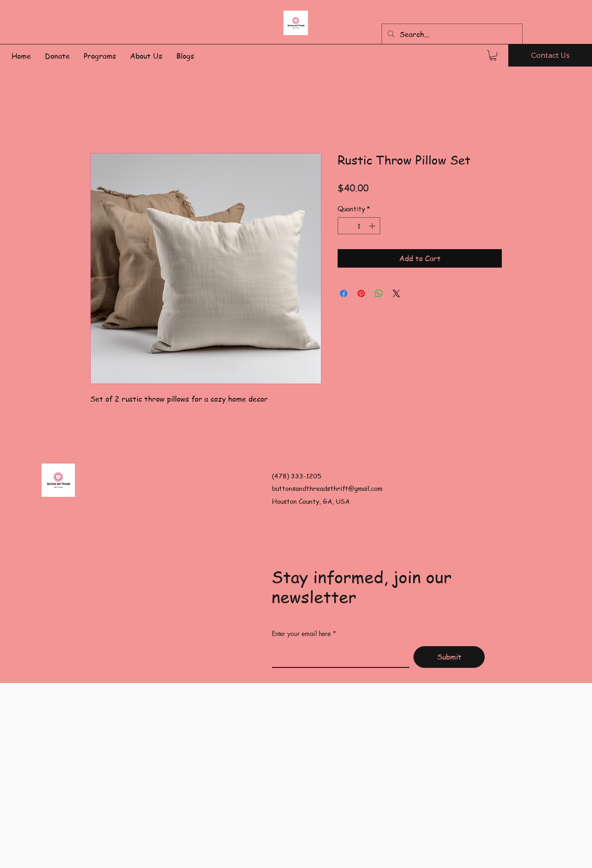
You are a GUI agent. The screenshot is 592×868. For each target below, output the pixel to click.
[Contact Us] (550, 55)
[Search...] (451, 34)
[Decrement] (345, 226)
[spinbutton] (359, 226)
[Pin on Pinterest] (361, 293)
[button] (493, 55)
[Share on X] (396, 293)
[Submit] (449, 657)
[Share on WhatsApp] (379, 293)
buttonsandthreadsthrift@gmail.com (327, 488)
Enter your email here (301, 634)
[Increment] (373, 226)
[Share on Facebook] (344, 293)
